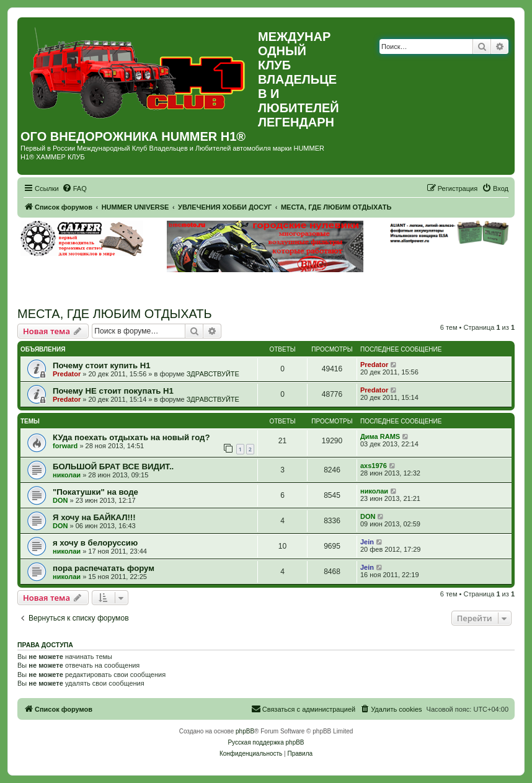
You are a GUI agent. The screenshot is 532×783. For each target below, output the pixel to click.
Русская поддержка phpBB (266, 742)
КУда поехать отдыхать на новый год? (131, 437)
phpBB (245, 731)
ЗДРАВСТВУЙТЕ (213, 374)
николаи (67, 475)
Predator (67, 374)
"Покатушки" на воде (95, 492)
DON (60, 500)
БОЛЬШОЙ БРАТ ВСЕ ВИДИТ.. (113, 467)
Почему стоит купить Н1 (102, 365)
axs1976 (374, 466)
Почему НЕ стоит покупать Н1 (113, 391)
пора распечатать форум (104, 568)
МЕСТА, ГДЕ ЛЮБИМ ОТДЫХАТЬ (115, 314)
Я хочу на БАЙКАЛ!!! (94, 517)
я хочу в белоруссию (95, 543)
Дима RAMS (380, 436)
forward (65, 446)
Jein (367, 542)
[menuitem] (74, 188)
